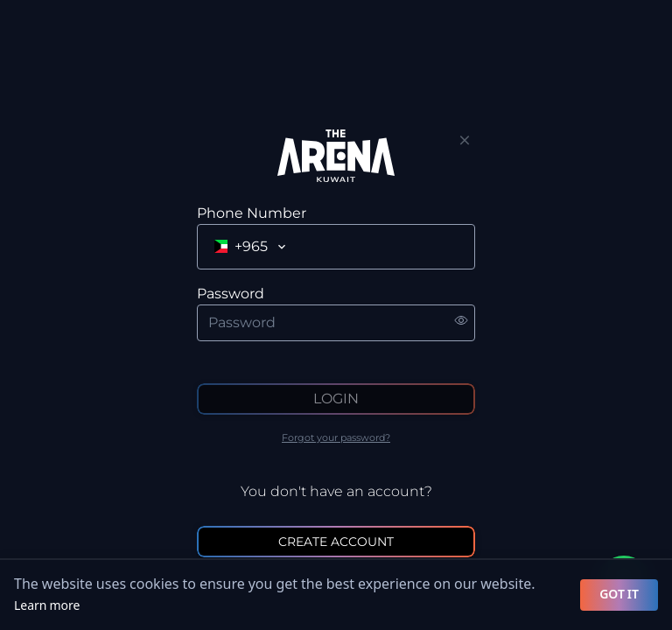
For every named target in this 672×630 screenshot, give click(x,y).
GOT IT (619, 595)
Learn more (47, 606)
